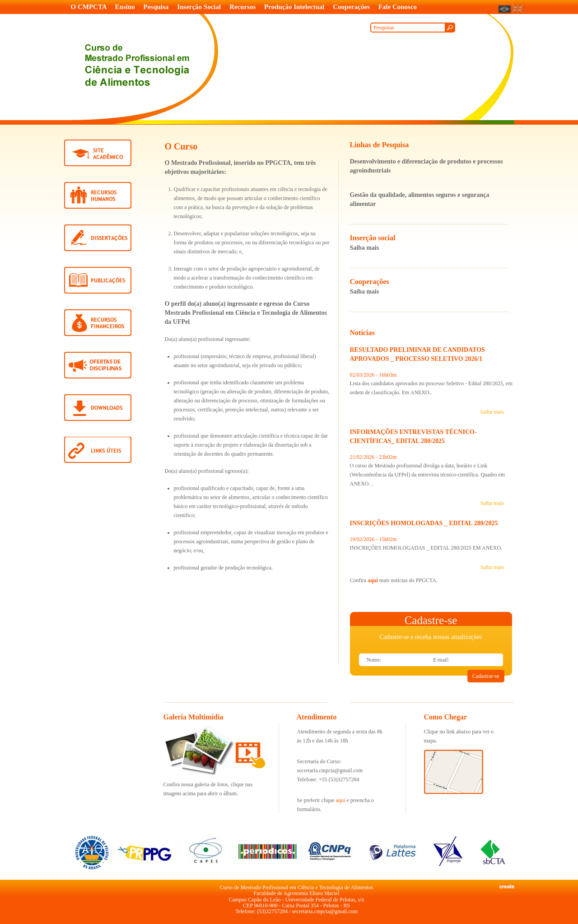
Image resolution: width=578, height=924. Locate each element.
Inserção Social (199, 7)
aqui (373, 580)
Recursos (242, 7)
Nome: (374, 660)
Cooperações (351, 7)
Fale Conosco (398, 7)
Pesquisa (156, 7)
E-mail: (441, 660)
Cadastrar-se (486, 676)
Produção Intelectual (294, 7)
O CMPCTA (89, 7)
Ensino (125, 7)
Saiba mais (365, 248)
